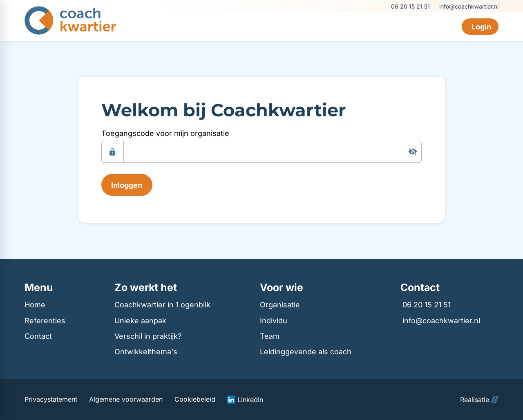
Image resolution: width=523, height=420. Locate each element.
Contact (38, 336)
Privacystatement (51, 399)
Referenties (45, 321)
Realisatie (479, 399)
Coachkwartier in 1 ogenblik (162, 305)
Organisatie (280, 305)
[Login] (480, 27)
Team (270, 336)
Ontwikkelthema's (146, 352)
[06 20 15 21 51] (410, 6)
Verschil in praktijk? (148, 336)
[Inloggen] (127, 185)
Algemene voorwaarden (126, 399)
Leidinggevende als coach (306, 352)
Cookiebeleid (195, 399)
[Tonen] (413, 152)
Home (35, 305)
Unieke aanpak (140, 321)
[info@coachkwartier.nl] (468, 6)
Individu (274, 321)
